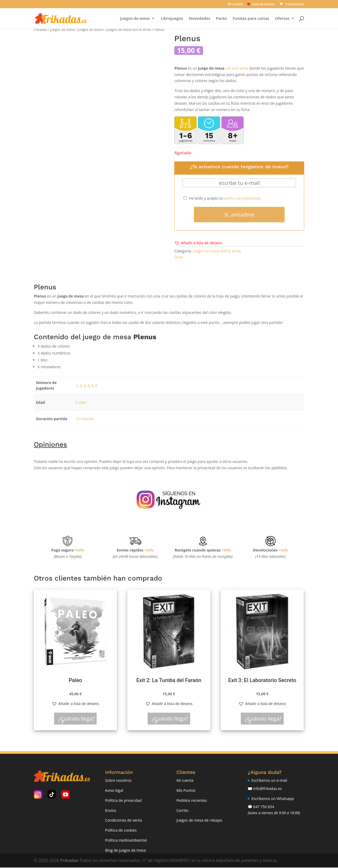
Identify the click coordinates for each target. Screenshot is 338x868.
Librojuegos (171, 19)
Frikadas (40, 30)
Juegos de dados (91, 30)
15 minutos (85, 419)
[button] (198, 243)
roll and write (237, 68)
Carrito (182, 811)
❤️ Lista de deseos (261, 4)
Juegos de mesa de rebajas (199, 821)
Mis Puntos (186, 791)
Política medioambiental (126, 840)
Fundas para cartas (250, 19)
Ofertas (281, 19)
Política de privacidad (123, 801)
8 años (81, 402)
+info (79, 550)
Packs (220, 19)
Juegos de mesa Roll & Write (129, 30)
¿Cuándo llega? (79, 719)
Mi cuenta (235, 4)
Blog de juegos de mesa (125, 850)
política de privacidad (242, 198)
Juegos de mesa (134, 19)
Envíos (111, 811)
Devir (179, 257)
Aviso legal (114, 791)
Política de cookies (121, 831)
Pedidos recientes (192, 801)
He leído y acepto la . (222, 198)
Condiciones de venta (124, 821)
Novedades (199, 19)
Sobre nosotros (118, 781)
